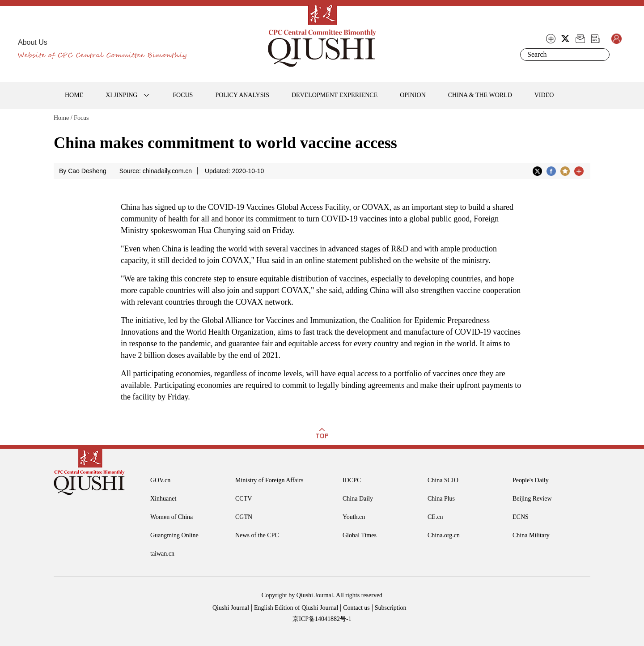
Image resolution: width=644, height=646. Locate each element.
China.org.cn (444, 535)
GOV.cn (160, 480)
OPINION (413, 95)
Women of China (172, 517)
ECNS (521, 517)
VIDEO (544, 95)
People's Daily (531, 480)
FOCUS (183, 95)
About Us (33, 42)
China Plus (441, 499)
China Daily (358, 499)
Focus (81, 118)
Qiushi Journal (231, 608)
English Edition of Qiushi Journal (296, 608)
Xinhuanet (163, 499)
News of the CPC (257, 535)
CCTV (244, 499)
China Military (531, 535)
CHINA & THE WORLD (480, 95)
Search (601, 55)
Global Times (360, 535)
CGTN (244, 517)
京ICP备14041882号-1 (322, 619)
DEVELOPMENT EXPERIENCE (335, 95)
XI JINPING (121, 95)
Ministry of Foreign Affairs (269, 480)
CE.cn (435, 517)
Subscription (391, 608)
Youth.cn (354, 517)
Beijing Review (532, 499)
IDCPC (352, 480)
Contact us (356, 608)
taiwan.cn (162, 554)
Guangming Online (174, 535)
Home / (63, 118)
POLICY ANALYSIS (242, 95)
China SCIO (443, 480)
